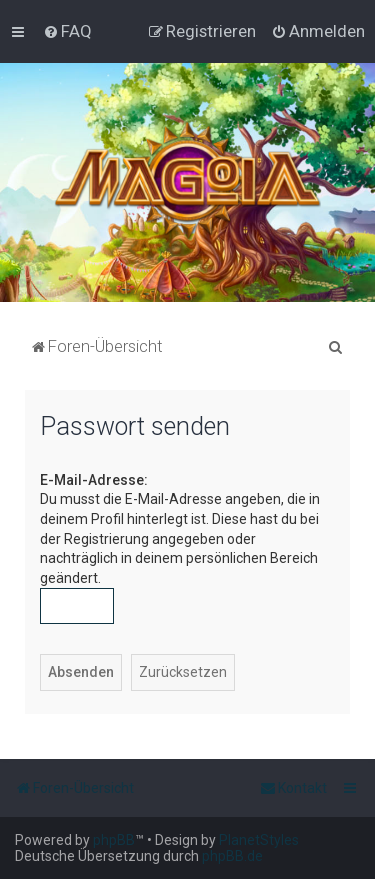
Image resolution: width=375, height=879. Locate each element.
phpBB (114, 840)
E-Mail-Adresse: (94, 480)
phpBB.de (232, 856)
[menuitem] (67, 31)
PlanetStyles (259, 840)
